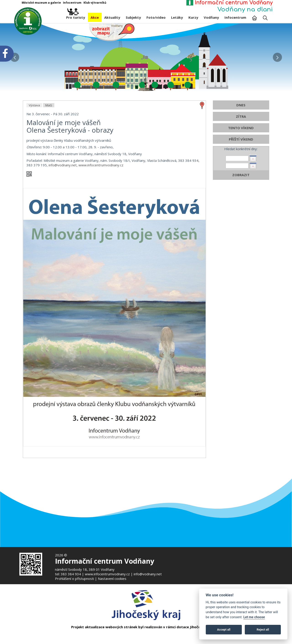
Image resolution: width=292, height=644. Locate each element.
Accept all (224, 630)
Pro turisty (76, 16)
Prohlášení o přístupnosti (74, 579)
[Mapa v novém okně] (112, 32)
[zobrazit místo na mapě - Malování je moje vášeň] (202, 105)
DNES (241, 105)
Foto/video (156, 17)
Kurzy (193, 17)
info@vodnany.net (63, 165)
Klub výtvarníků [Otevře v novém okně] (95, 3)
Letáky (177, 17)
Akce (95, 17)
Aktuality (112, 17)
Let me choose (254, 617)
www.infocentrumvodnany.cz (101, 165)
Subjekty (133, 17)
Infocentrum (235, 17)
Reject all (263, 630)
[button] (277, 56)
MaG (49, 105)
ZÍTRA (241, 117)
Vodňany (211, 17)
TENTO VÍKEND (241, 128)
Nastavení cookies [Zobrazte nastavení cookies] (112, 579)
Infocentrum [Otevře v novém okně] (72, 3)
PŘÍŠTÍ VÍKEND (241, 139)
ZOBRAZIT (241, 175)
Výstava (34, 105)
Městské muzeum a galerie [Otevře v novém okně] (41, 3)
